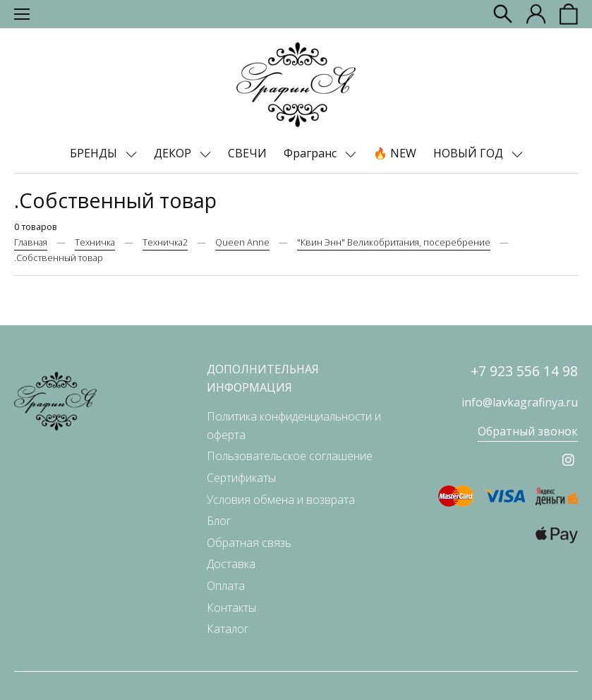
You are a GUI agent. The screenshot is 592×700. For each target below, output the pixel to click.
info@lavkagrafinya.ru (520, 402)
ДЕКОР (174, 153)
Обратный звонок (528, 431)
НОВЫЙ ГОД (470, 153)
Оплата (226, 586)
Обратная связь (249, 543)
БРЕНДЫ (95, 153)
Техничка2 (165, 242)
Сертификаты (241, 478)
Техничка (95, 242)
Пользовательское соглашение (290, 456)
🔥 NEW (395, 153)
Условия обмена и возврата (281, 500)
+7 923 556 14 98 (524, 371)
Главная (31, 242)
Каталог (228, 629)
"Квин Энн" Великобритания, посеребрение (394, 242)
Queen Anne (242, 242)
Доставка (231, 564)
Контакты (231, 608)
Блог (219, 521)
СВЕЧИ (247, 153)
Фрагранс (312, 153)
